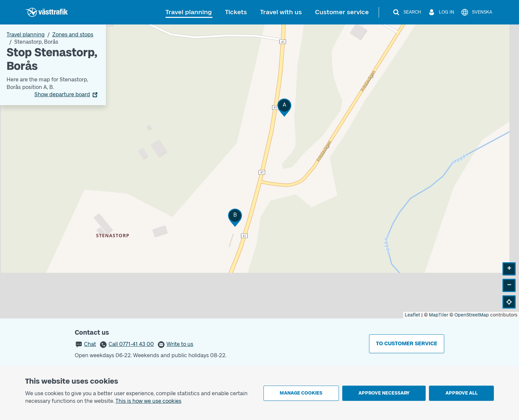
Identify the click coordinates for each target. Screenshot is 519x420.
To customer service (407, 343)
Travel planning (189, 12)
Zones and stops (73, 35)
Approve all (462, 393)
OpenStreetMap (472, 315)
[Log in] (441, 12)
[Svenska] (476, 12)
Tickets (236, 12)
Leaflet (412, 315)
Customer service (342, 12)
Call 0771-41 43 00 (131, 344)
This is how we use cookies (148, 401)
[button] (284, 108)
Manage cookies (301, 393)
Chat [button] (90, 344)
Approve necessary (384, 393)
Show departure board (62, 94)
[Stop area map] (259, 171)
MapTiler (439, 315)
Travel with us (281, 12)
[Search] (407, 12)
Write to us (180, 344)
